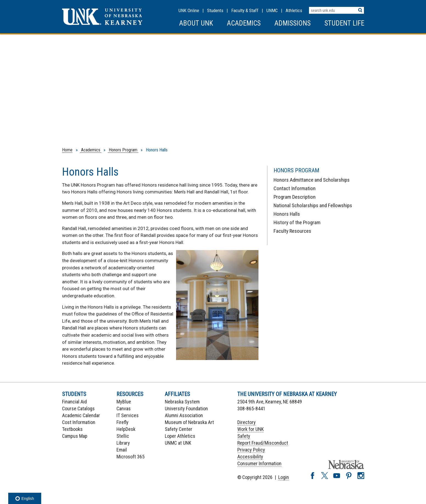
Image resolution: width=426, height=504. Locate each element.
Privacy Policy (251, 450)
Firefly (122, 422)
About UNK (196, 23)
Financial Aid (74, 402)
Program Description (295, 197)
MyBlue (124, 402)
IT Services (128, 415)
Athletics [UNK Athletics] (294, 10)
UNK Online (189, 10)
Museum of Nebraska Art (189, 422)
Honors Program (123, 150)
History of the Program (297, 222)
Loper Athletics (180, 436)
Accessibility (250, 457)
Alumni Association (184, 415)
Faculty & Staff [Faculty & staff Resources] (245, 10)
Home (67, 150)
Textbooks (72, 429)
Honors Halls (287, 214)
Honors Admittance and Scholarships (312, 180)
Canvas (124, 409)
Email (122, 450)
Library (123, 443)
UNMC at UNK (178, 443)
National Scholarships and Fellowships (313, 205)
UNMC (272, 10)
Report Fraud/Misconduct (263, 443)
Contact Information (295, 188)
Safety (244, 436)
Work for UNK (250, 429)
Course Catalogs (78, 409)
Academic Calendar (81, 415)
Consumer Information (259, 463)
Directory (247, 422)
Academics (244, 23)
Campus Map (75, 436)
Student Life (344, 23)
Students (215, 10)
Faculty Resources (292, 231)
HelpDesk (126, 429)
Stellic (123, 436)
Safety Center (179, 429)
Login (284, 477)
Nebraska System (182, 402)
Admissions (293, 23)
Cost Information (79, 422)
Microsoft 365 (130, 457)
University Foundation (186, 409)
